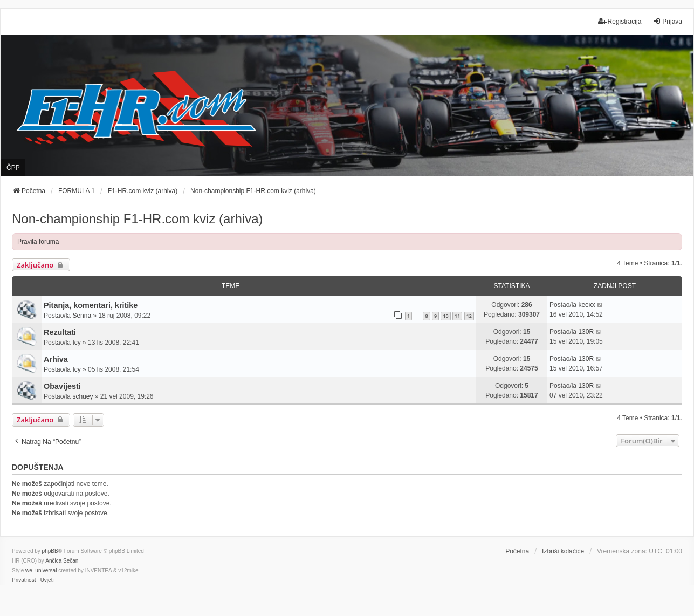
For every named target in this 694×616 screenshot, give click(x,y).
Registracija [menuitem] (620, 21)
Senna (82, 316)
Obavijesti (62, 386)
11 (457, 316)
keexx (586, 305)
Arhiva (56, 359)
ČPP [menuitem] (13, 168)
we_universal (41, 570)
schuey (83, 396)
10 (445, 316)
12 (469, 316)
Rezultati (60, 332)
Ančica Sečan (62, 561)
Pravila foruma (38, 242)
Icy (76, 343)
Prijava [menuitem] (667, 21)
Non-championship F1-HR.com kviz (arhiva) (137, 219)
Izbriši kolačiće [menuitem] (563, 551)
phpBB (50, 551)
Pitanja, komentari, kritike (91, 305)
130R (586, 332)
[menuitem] (24, 580)
